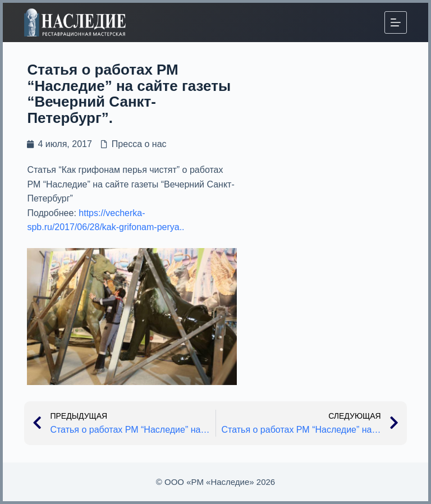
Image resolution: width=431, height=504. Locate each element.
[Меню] (396, 22)
